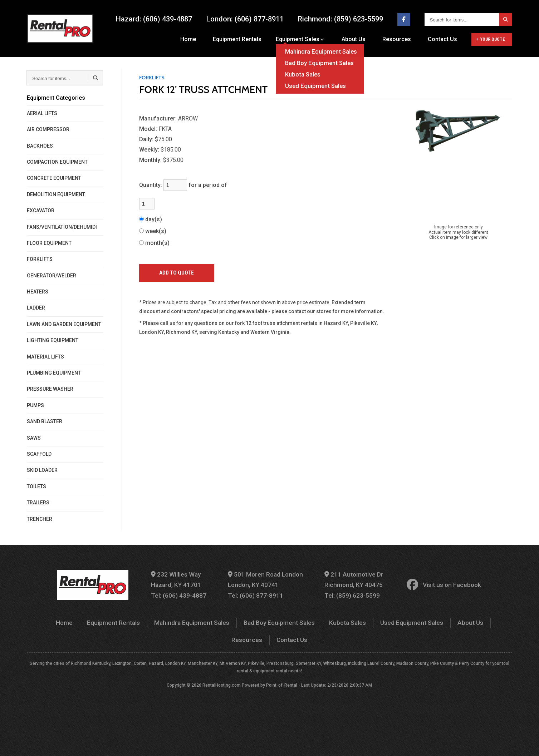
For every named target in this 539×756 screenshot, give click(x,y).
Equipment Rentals (244, 39)
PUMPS (35, 405)
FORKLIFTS (40, 259)
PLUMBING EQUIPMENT (54, 373)
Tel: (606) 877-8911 (257, 594)
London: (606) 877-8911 (245, 19)
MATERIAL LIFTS (45, 357)
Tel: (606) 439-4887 (185, 594)
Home (198, 39)
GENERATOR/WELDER (52, 276)
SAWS (34, 438)
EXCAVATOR (41, 211)
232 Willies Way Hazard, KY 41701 (183, 579)
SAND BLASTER (45, 421)
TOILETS (36, 486)
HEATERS (38, 292)
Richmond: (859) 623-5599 (340, 19)
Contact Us (442, 39)
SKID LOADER (42, 470)
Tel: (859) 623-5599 (349, 594)
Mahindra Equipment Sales (174, 620)
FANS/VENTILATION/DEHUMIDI (62, 227)
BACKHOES (40, 146)
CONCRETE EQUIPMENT (54, 178)
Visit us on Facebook (437, 584)
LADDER (36, 308)
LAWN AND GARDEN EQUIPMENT (64, 324)
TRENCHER (40, 519)
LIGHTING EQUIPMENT (53, 340)
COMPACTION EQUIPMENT (57, 162)
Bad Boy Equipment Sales (256, 620)
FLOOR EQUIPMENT (49, 243)
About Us (359, 39)
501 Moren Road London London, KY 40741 (267, 579)
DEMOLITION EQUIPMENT (56, 194)
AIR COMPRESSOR (48, 129)
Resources (399, 39)
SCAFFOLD (39, 454)
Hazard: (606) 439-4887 (154, 19)
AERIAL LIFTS (42, 113)
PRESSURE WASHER (50, 389)
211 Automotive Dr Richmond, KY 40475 (351, 579)
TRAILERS (38, 503)
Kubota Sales (321, 620)
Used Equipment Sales (382, 620)
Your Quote (491, 39)
